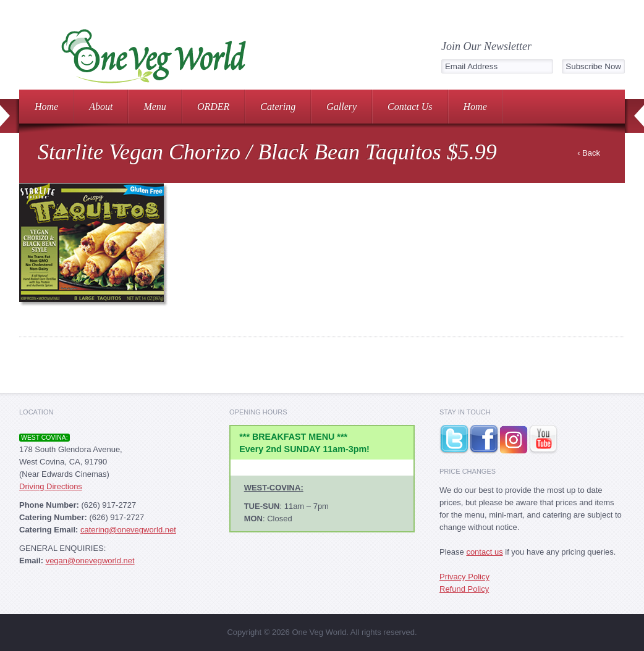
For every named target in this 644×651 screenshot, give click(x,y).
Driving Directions (51, 486)
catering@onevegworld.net (128, 530)
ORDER (213, 107)
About (101, 107)
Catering (278, 107)
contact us (484, 552)
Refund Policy (464, 589)
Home (46, 107)
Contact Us (410, 107)
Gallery (341, 107)
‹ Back (589, 153)
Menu (155, 107)
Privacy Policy (464, 577)
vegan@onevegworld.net (90, 561)
